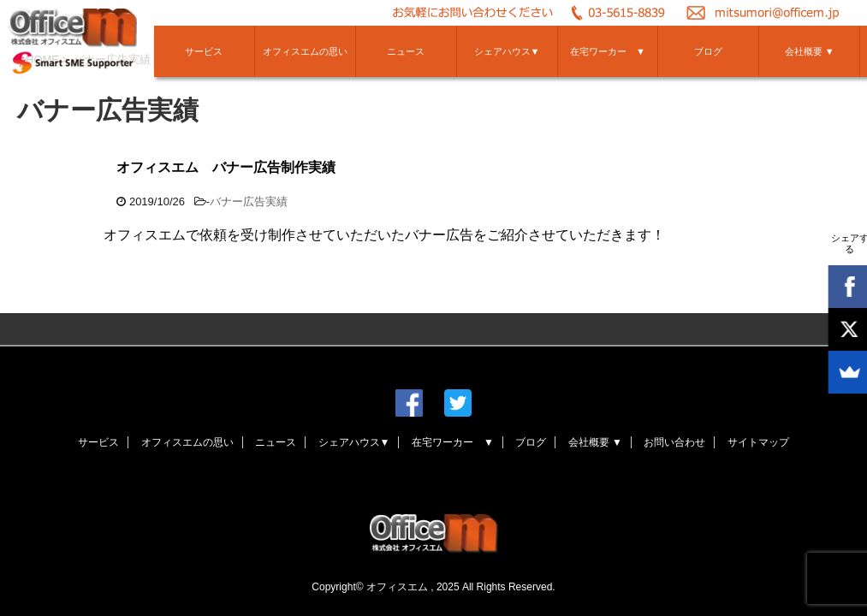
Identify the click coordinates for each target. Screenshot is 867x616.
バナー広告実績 (249, 201)
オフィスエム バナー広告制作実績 (226, 167)
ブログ (708, 51)
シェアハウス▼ (507, 51)
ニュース (406, 51)
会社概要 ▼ (810, 51)
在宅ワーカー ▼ (608, 51)
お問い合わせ (674, 442)
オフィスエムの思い (305, 51)
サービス (204, 51)
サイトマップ (758, 442)
